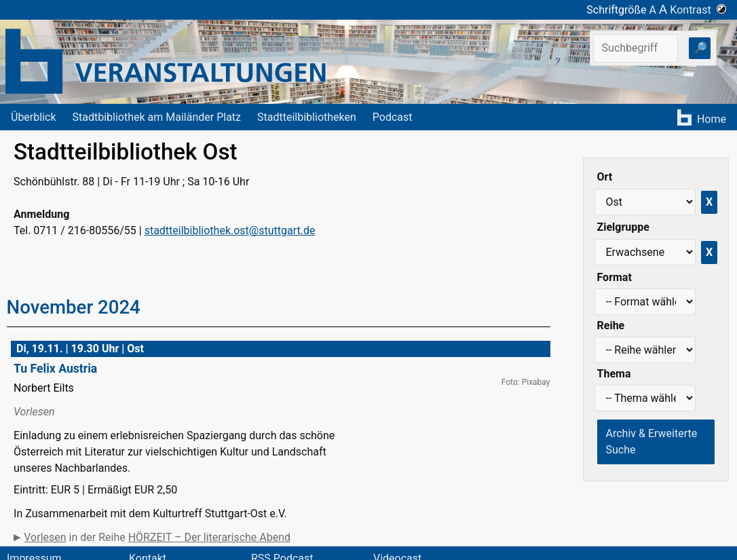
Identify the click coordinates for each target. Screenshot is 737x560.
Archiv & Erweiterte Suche (652, 442)
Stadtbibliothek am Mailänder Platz (157, 117)
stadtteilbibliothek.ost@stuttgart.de (230, 230)
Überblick (34, 117)
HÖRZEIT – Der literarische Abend (209, 537)
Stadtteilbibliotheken (307, 117)
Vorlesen (45, 537)
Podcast (393, 117)
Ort (605, 177)
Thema (614, 374)
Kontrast (698, 10)
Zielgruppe (623, 227)
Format (615, 277)
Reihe (611, 325)
